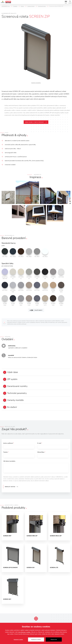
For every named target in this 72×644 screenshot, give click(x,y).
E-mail (40, 443)
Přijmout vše (54, 640)
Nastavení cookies (18, 640)
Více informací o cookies (24, 632)
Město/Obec (41, 452)
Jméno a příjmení (9, 443)
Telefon (6, 452)
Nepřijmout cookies (36, 640)
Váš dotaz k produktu (9, 461)
